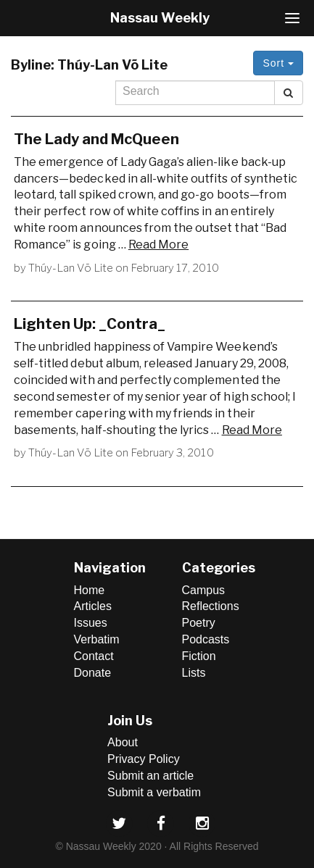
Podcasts (206, 639)
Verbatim (97, 639)
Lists (194, 673)
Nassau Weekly (160, 18)
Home (90, 590)
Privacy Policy (144, 759)
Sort (278, 63)
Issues (91, 623)
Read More (158, 245)
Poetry (199, 623)
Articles (93, 606)
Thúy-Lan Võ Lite (71, 268)
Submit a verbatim (154, 792)
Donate (93, 673)
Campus (204, 590)
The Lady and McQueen (96, 139)
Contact (94, 656)
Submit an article (150, 776)
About (123, 742)
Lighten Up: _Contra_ (90, 324)
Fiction (199, 656)
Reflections (211, 606)
